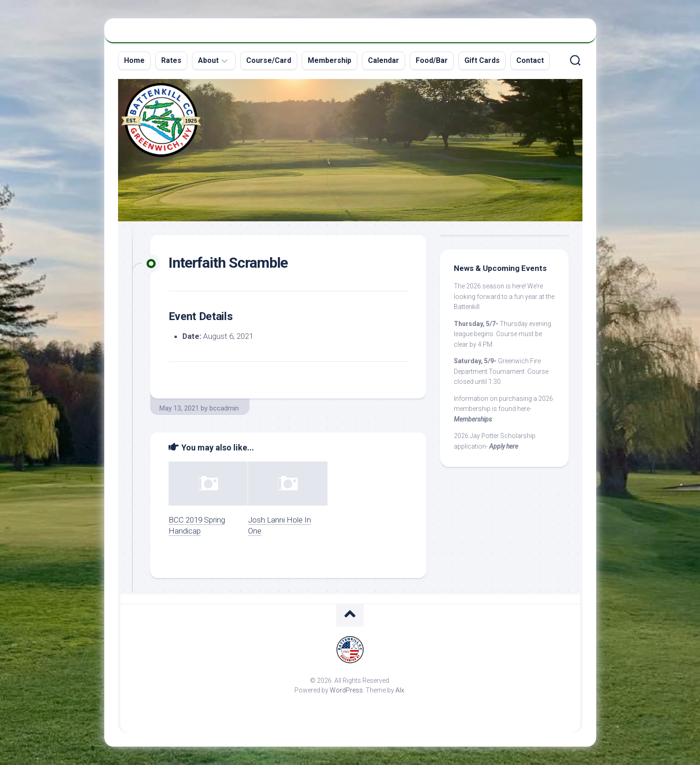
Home (134, 60)
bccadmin (224, 408)
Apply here (504, 446)
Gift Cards (482, 60)
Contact (530, 60)
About (208, 60)
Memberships (473, 419)
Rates (171, 60)
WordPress (346, 690)
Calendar (384, 60)
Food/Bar (432, 60)
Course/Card (269, 60)
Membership (330, 60)
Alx (400, 690)
